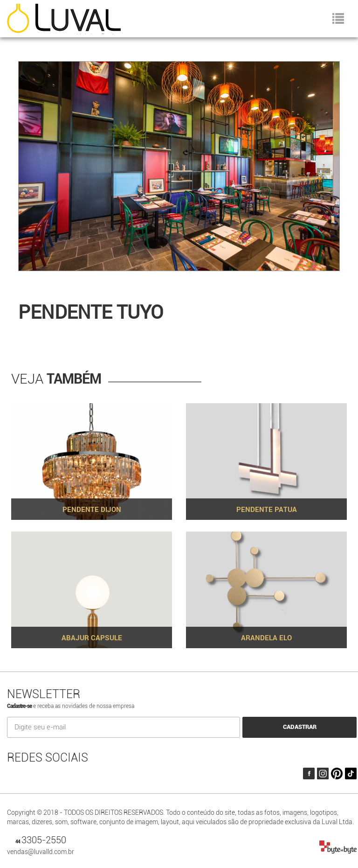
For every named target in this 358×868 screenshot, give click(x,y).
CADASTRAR (300, 727)
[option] (179, 170)
